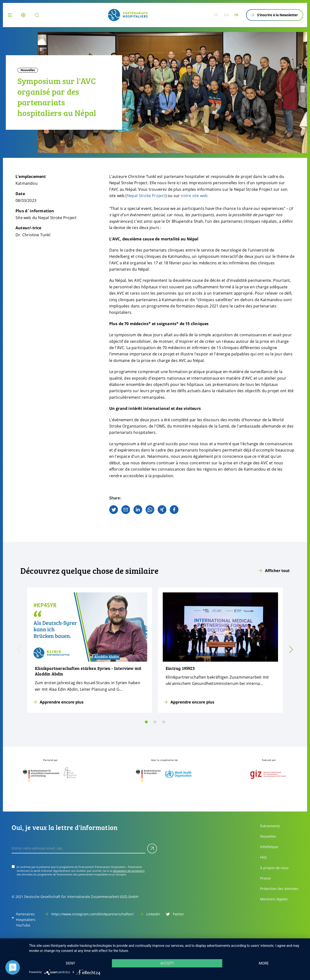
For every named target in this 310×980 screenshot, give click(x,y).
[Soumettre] (152, 849)
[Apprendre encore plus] (90, 650)
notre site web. (195, 196)
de (216, 15)
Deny (70, 963)
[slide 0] (146, 722)
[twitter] (114, 510)
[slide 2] (164, 722)
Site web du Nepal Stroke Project (46, 218)
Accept (167, 963)
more (264, 963)
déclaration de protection (129, 871)
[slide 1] (155, 722)
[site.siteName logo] (128, 15)
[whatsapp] (150, 510)
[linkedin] (138, 510)
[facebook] (174, 510)
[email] (126, 510)
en (226, 15)
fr (236, 15)
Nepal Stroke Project (146, 196)
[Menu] (11, 15)
